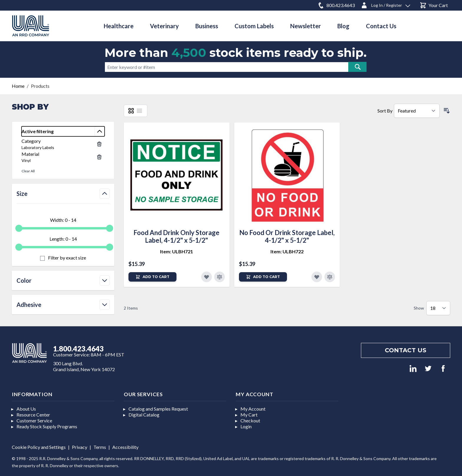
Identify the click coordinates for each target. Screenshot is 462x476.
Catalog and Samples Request (158, 409)
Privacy (80, 447)
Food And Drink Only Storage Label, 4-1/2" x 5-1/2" (176, 236)
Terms (100, 447)
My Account (253, 409)
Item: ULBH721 (176, 251)
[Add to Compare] (220, 277)
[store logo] (31, 26)
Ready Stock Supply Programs (47, 426)
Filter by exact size (67, 258)
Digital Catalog (144, 415)
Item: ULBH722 (287, 251)
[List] (139, 111)
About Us (26, 409)
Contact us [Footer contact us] (406, 350)
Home (18, 86)
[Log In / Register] (385, 4)
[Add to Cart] (152, 277)
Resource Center (33, 415)
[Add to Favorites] (207, 277)
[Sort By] (417, 111)
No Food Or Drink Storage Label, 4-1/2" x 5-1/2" (287, 236)
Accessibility (125, 447)
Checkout (250, 420)
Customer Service (34, 420)
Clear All (28, 171)
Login (246, 426)
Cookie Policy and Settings (39, 447)
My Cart (249, 415)
